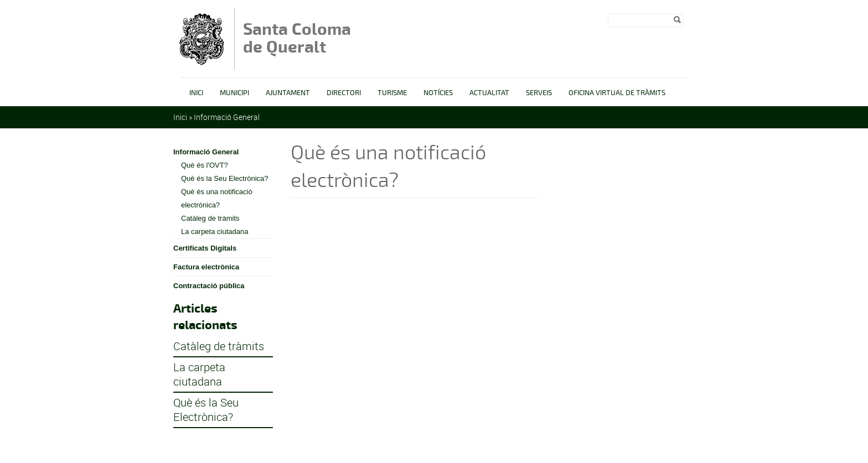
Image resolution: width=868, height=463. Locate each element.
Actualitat (489, 93)
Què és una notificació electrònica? (217, 198)
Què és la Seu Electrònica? (225, 178)
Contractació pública (209, 286)
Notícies (438, 93)
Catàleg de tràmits (210, 218)
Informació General (227, 117)
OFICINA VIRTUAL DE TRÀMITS (617, 93)
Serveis (539, 93)
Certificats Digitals (205, 248)
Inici (196, 93)
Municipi (234, 93)
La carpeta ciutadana (215, 232)
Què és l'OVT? (205, 165)
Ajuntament (288, 93)
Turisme (392, 93)
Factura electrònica (206, 267)
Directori (344, 93)
